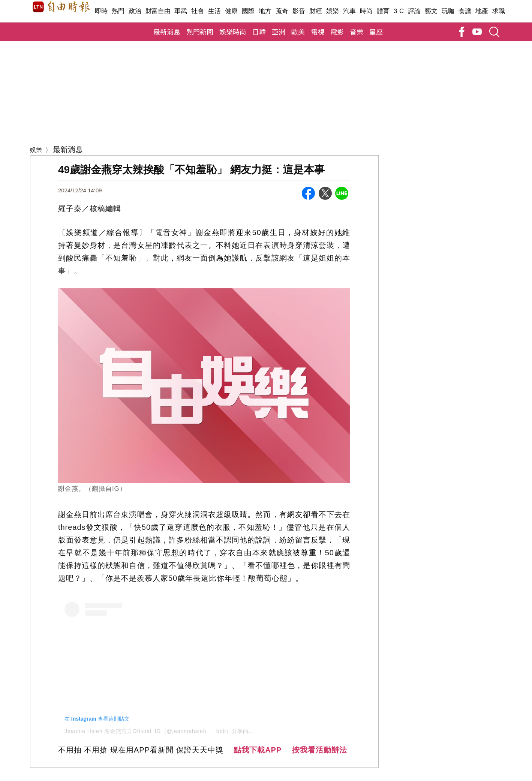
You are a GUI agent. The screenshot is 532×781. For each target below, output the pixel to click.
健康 (232, 11)
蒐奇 (282, 11)
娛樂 (333, 11)
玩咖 (448, 11)
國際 (248, 11)
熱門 (118, 11)
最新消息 (167, 31)
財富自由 (158, 11)
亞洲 (279, 31)
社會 (198, 11)
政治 (135, 11)
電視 (318, 31)
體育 (383, 11)
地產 (482, 11)
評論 (414, 11)
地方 (265, 11)
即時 (101, 11)
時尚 (366, 11)
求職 (499, 11)
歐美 (298, 31)
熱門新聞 (200, 31)
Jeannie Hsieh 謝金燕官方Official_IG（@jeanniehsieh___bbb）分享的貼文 (162, 731)
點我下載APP (258, 750)
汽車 (350, 11)
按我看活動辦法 (320, 750)
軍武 (181, 11)
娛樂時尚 (233, 31)
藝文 (431, 11)
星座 (376, 31)
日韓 (259, 31)
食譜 (465, 11)
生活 (215, 11)
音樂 (357, 31)
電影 (337, 31)
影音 (299, 11)
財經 (316, 11)
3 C (399, 11)
